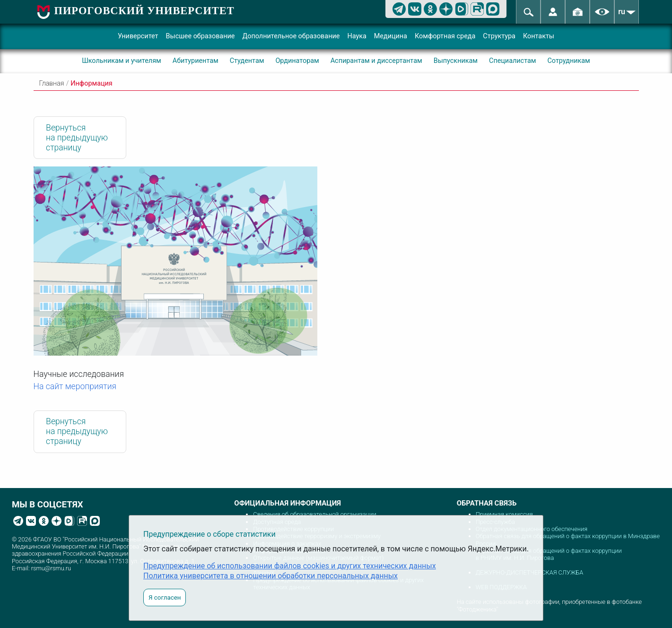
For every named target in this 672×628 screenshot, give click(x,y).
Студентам (247, 61)
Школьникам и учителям (122, 61)
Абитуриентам (196, 61)
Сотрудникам (568, 61)
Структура (499, 36)
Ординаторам (297, 61)
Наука (357, 36)
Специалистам (512, 61)
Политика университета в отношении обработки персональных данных (271, 576)
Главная (52, 83)
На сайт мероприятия (75, 386)
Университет (138, 36)
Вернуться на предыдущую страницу (77, 138)
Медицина (391, 36)
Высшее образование (201, 36)
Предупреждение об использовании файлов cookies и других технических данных (290, 566)
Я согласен (165, 597)
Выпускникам (456, 61)
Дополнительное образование (291, 36)
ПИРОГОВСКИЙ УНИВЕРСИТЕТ (144, 11)
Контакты (539, 36)
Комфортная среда (445, 36)
